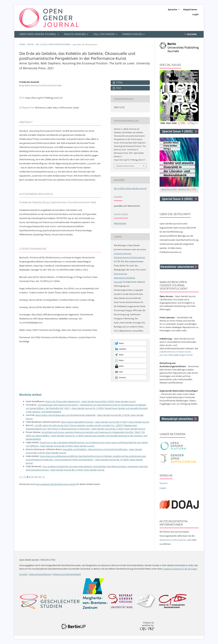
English (163, 488)
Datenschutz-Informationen (173, 540)
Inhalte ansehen (75, 34)
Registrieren (190, 9)
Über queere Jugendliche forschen (78, 422)
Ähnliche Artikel (30, 395)
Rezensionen (120, 223)
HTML (119, 83)
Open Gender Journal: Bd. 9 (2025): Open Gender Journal (118, 429)
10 (39, 477)
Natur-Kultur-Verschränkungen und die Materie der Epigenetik (66, 415)
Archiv (31, 44)
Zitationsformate (125, 166)
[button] (130, 343)
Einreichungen (133, 34)
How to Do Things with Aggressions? (63, 401)
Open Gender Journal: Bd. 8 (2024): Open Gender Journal (67, 446)
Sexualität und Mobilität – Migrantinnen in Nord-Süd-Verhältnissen (95, 449)
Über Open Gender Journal (38, 34)
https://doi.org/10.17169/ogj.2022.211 (44, 98)
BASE (171, 355)
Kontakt (23, 574)
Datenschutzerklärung (40, 574)
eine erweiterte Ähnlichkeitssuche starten (56, 484)
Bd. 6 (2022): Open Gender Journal (53, 44)
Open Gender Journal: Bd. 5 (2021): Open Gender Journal (122, 422)
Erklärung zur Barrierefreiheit (67, 574)
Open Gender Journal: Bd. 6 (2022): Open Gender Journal (109, 401)
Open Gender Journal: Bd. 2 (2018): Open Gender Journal (77, 470)
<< (20, 477)
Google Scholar (185, 355)
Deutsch (164, 483)
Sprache (173, 9)
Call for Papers (104, 34)
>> (44, 477)
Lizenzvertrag (121, 274)
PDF (118, 88)
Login (196, 14)
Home (22, 44)
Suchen (190, 34)
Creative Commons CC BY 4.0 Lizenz (180, 569)
